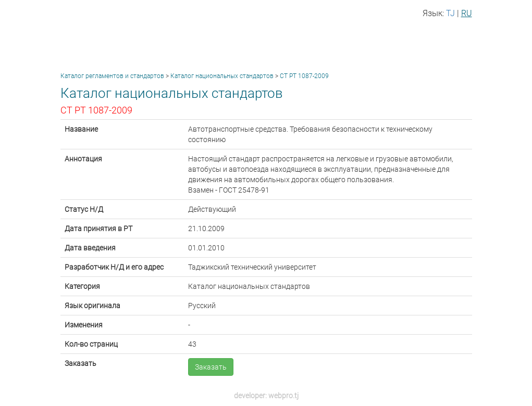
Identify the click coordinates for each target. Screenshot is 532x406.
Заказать (211, 367)
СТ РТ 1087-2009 (304, 76)
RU (467, 13)
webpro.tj (283, 396)
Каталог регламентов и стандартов (112, 76)
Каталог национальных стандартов (222, 76)
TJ (450, 13)
